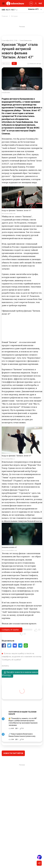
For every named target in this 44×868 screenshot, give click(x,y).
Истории (14, 16)
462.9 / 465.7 (10, 10)
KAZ (40, 3)
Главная (5, 16)
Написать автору (34, 64)
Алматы (6, 666)
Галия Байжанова (26, 40)
